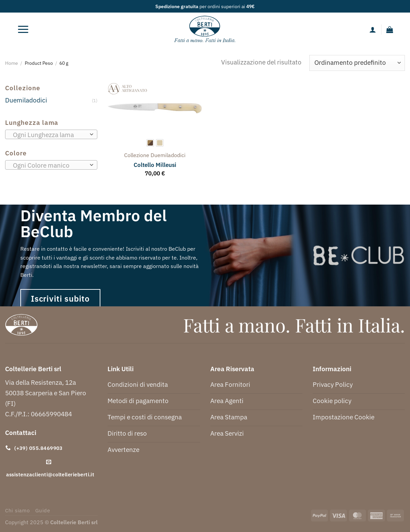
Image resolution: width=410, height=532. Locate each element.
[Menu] (23, 30)
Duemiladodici (26, 100)
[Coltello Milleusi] (155, 108)
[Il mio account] (373, 30)
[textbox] (49, 135)
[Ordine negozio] (357, 63)
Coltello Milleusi (155, 165)
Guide (43, 510)
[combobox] (51, 134)
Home (12, 63)
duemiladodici (168, 155)
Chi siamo (17, 510)
